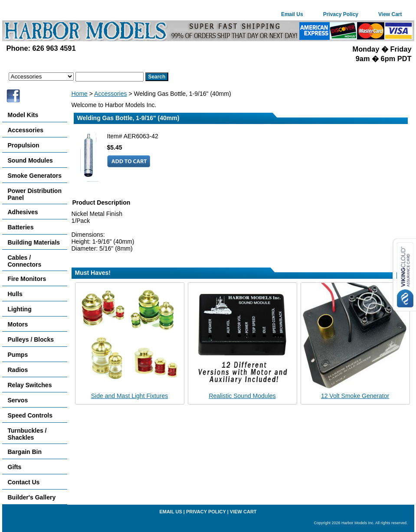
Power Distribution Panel (35, 194)
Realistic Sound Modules (242, 396)
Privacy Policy (341, 14)
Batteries (21, 227)
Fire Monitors (27, 279)
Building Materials (34, 242)
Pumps (18, 355)
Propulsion (24, 145)
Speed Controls (30, 415)
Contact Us (24, 482)
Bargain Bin (25, 452)
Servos (18, 400)
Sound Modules (30, 160)
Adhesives (23, 212)
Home (80, 94)
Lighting (20, 309)
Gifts (15, 467)
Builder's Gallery (32, 497)
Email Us (292, 14)
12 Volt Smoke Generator (355, 396)
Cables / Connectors (25, 261)
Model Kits (23, 115)
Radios (18, 370)
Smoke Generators (35, 176)
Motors (18, 324)
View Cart (390, 14)
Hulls (15, 294)
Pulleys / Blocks (31, 339)
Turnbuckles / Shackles (27, 434)
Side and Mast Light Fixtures (129, 396)
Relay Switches (30, 385)
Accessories (110, 94)
